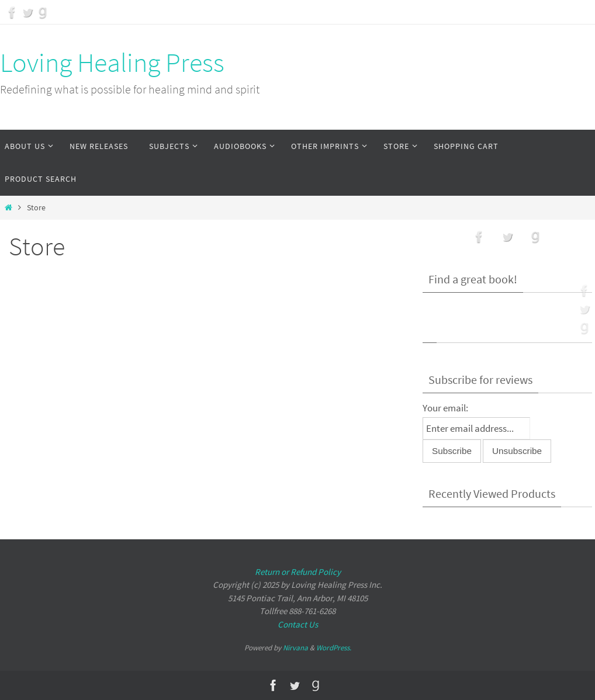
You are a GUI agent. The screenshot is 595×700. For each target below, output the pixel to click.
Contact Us (298, 624)
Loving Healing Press (112, 63)
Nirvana (295, 648)
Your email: (445, 408)
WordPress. (334, 648)
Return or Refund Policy (298, 572)
